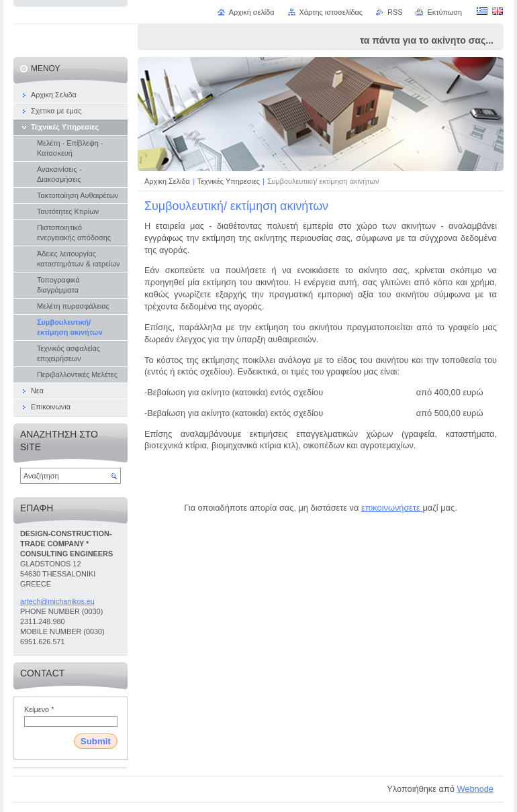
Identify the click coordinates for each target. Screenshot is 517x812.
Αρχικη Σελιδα (167, 181)
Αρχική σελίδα (252, 12)
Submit (96, 741)
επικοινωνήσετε (391, 508)
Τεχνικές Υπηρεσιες (230, 181)
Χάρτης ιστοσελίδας (331, 12)
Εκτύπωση (444, 12)
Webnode (475, 789)
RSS (395, 12)
